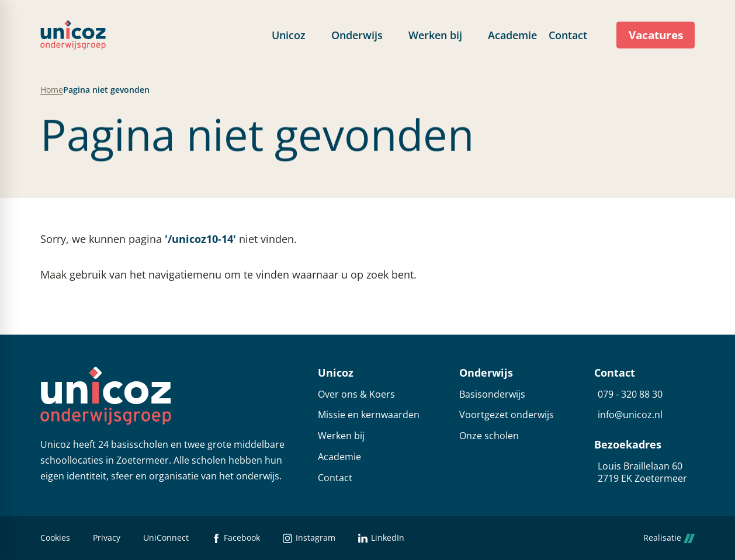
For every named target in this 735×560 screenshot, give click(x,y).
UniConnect (166, 538)
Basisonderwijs (492, 394)
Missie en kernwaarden (369, 415)
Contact (335, 478)
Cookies (55, 538)
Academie (339, 457)
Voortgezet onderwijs (507, 415)
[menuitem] (296, 35)
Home (52, 90)
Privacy (107, 538)
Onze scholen (489, 436)
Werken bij (341, 436)
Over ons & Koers (356, 394)
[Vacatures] (656, 35)
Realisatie (669, 538)
